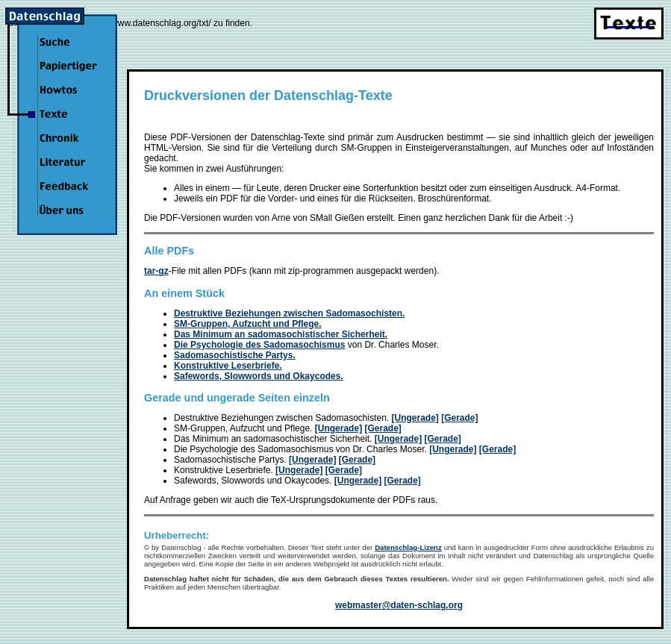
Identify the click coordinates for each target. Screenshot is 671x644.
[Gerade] (459, 418)
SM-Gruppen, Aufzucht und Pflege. (248, 324)
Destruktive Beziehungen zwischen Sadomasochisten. (289, 313)
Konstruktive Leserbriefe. (228, 366)
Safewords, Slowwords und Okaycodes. (259, 376)
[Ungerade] (415, 418)
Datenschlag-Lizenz (408, 547)
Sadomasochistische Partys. (235, 355)
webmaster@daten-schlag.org (399, 605)
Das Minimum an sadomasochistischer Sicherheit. (281, 334)
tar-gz (156, 271)
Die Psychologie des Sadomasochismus (259, 345)
